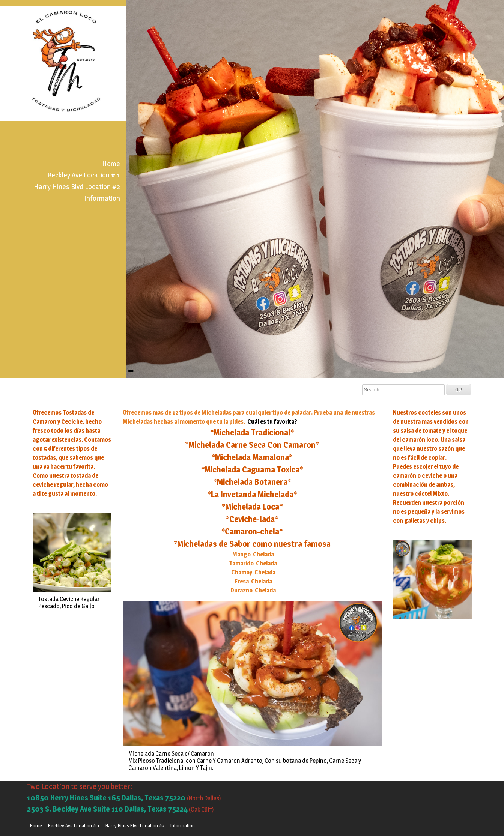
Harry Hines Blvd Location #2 (77, 186)
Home (111, 164)
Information (102, 198)
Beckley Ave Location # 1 (84, 175)
